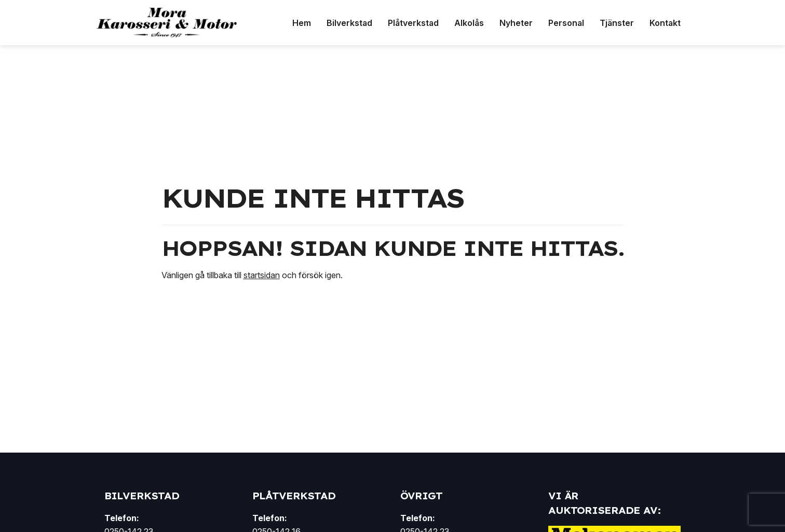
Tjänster (617, 23)
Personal (566, 23)
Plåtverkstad (413, 23)
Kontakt (665, 23)
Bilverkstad (349, 23)
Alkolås (469, 23)
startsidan (262, 275)
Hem (302, 23)
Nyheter (516, 23)
